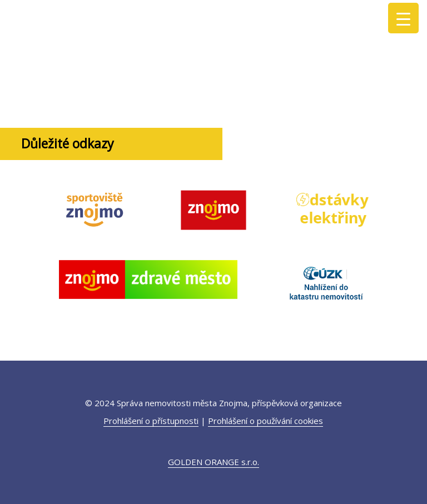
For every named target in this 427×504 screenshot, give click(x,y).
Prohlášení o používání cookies (265, 421)
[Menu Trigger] (403, 18)
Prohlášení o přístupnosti (151, 421)
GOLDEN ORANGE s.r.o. (213, 462)
